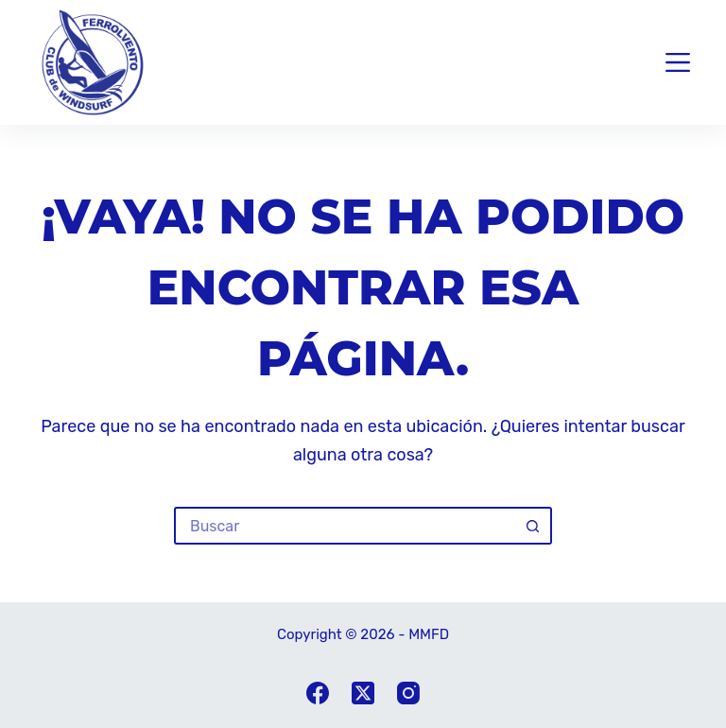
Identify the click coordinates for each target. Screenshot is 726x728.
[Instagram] (408, 693)
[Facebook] (318, 693)
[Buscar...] (344, 526)
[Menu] (678, 62)
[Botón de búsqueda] (533, 526)
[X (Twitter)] (363, 693)
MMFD (429, 634)
